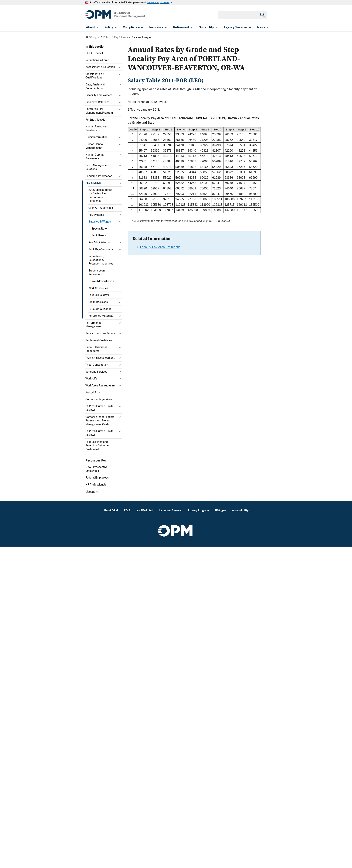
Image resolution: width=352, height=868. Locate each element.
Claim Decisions (98, 302)
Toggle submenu (120, 68)
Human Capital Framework (94, 157)
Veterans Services (96, 372)
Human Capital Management (94, 146)
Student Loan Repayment (97, 272)
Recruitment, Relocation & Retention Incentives (101, 260)
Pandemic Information (99, 176)
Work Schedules (98, 288)
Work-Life (91, 379)
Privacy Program (198, 510)
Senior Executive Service (100, 333)
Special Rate (99, 229)
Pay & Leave (93, 183)
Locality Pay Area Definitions (160, 247)
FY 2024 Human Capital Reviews (100, 433)
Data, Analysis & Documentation (95, 86)
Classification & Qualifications (95, 76)
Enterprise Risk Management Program (99, 111)
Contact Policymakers (99, 399)
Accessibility (240, 510)
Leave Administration (101, 281)
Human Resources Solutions (97, 128)
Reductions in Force (97, 60)
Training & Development (100, 358)
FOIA (127, 510)
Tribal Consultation (97, 365)
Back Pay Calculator (101, 249)
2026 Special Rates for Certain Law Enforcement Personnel (100, 195)
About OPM (111, 510)
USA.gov (220, 510)
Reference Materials (101, 316)
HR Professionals (96, 485)
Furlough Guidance (100, 309)
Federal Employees (97, 478)
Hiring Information (96, 137)
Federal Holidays (99, 295)
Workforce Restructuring (100, 386)
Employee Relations (97, 102)
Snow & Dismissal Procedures (96, 349)
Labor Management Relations (97, 167)
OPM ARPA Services (101, 208)
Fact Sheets (99, 235)
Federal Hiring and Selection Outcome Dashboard (97, 446)
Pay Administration (100, 242)
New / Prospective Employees (96, 469)
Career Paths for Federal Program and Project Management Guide (100, 421)
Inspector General (170, 510)
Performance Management (94, 325)
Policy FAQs (93, 392)
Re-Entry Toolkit (95, 120)
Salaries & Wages (100, 222)
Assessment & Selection (100, 67)
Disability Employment (99, 95)
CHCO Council (94, 53)
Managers (92, 492)
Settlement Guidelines (99, 340)
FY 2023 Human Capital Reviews (100, 408)
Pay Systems (96, 215)
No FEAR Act (145, 510)
